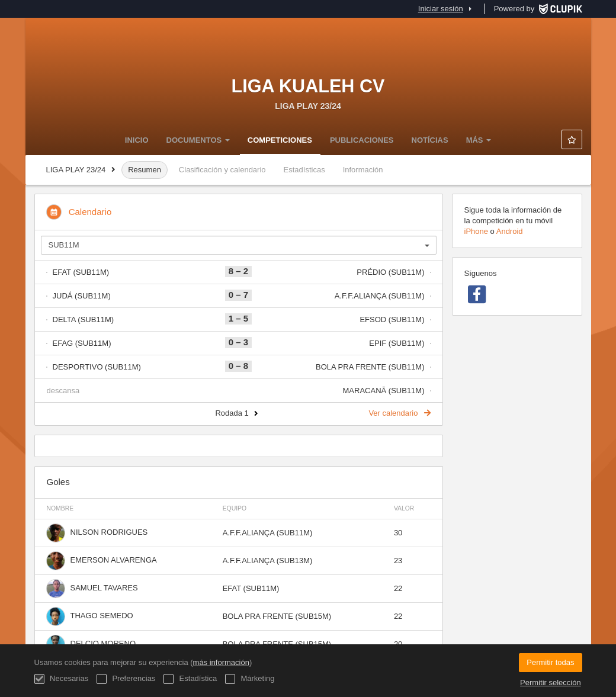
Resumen (145, 170)
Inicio (137, 140)
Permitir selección (551, 682)
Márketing (250, 679)
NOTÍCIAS (430, 140)
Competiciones (280, 140)
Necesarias (62, 679)
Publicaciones (362, 140)
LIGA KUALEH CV (308, 86)
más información (221, 662)
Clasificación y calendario (222, 170)
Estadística (190, 679)
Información (363, 170)
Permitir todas (550, 662)
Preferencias (126, 679)
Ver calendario (399, 413)
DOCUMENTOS (198, 140)
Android (510, 231)
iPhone (476, 231)
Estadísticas (304, 170)
